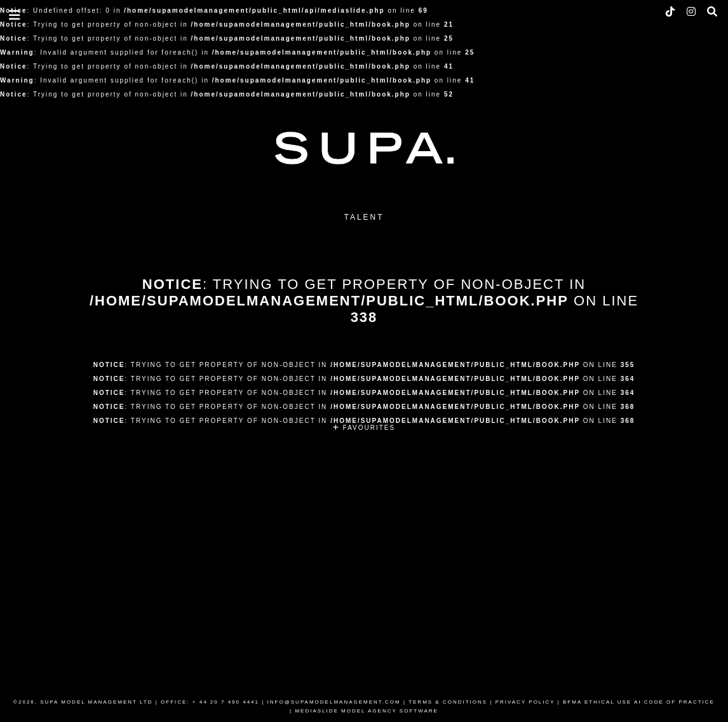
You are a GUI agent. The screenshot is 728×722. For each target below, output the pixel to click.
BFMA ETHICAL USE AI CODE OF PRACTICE (639, 702)
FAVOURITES (364, 428)
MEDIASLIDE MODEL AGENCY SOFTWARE (367, 711)
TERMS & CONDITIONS (448, 702)
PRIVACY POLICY (525, 702)
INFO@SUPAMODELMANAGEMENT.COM (334, 702)
